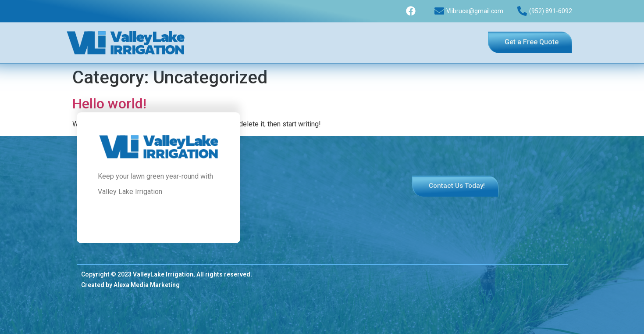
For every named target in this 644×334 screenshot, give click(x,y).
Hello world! (109, 104)
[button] (530, 42)
